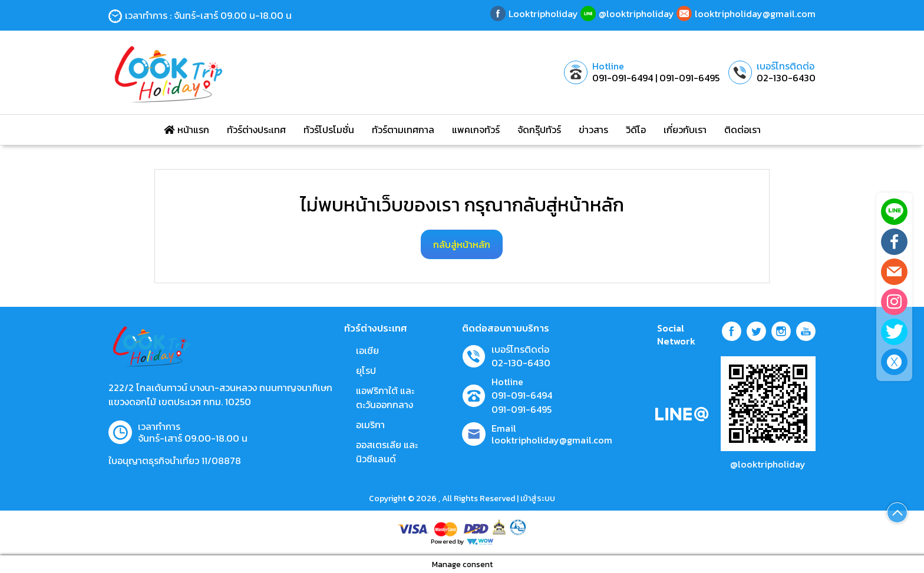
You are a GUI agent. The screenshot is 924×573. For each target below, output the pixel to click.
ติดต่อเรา (742, 130)
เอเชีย (367, 350)
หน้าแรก (187, 130)
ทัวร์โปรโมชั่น (329, 130)
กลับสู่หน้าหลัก (462, 244)
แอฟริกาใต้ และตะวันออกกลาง (385, 398)
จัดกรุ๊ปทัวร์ (539, 130)
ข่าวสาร (593, 130)
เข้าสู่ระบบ (538, 499)
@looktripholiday (768, 464)
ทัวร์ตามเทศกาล (403, 130)
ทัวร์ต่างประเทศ (256, 130)
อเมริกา (370, 425)
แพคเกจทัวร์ (476, 130)
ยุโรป (366, 370)
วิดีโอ (636, 130)
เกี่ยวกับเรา (685, 130)
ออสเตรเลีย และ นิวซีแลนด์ (387, 452)
